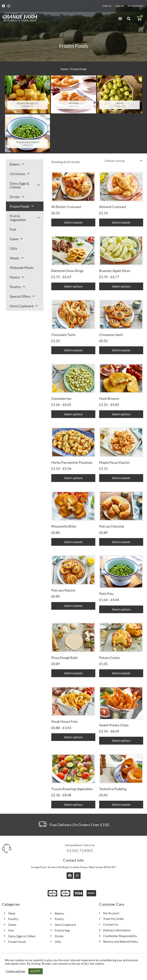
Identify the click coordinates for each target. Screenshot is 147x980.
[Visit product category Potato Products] (27, 94)
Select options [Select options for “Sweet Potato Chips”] (121, 741)
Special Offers (22, 296)
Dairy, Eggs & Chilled (25, 185)
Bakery (17, 164)
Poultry (17, 287)
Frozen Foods (22, 206)
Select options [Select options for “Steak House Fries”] (73, 738)
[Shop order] (123, 161)
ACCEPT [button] (36, 971)
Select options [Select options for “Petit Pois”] (121, 610)
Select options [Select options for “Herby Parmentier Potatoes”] (73, 478)
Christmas (20, 174)
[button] (120, 18)
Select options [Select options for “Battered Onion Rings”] (73, 286)
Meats (17, 258)
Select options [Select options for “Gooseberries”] (73, 414)
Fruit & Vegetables (25, 218)
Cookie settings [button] (16, 971)
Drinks (17, 197)
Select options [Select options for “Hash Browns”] (121, 414)
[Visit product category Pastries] (73, 94)
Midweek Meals (22, 268)
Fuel (13, 229)
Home (64, 69)
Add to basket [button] (73, 222)
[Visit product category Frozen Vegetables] (27, 133)
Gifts (13, 248)
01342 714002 (80, 851)
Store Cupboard (24, 306)
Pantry (17, 277)
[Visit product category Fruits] (120, 94)
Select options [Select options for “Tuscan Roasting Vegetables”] (73, 805)
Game (16, 239)
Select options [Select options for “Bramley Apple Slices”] (121, 286)
